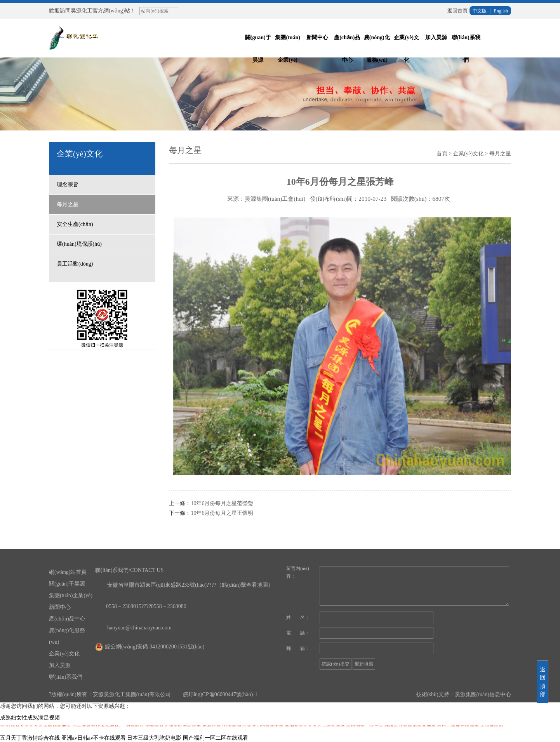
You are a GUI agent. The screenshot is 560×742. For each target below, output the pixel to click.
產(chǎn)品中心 (347, 49)
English (501, 11)
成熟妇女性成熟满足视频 (30, 718)
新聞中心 (317, 37)
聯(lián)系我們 (466, 49)
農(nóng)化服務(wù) (377, 49)
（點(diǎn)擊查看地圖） (245, 585)
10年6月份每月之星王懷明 (222, 513)
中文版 (480, 11)
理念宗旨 (68, 185)
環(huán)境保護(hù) (79, 244)
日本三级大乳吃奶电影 (154, 738)
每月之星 (68, 204)
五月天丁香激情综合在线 (30, 738)
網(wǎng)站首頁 (68, 572)
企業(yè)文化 (406, 49)
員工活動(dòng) (75, 264)
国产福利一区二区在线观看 (216, 738)
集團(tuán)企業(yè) (288, 49)
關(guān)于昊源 (258, 49)
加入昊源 (436, 37)
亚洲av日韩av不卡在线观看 (94, 738)
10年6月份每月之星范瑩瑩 (222, 503)
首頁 (442, 154)
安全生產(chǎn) (75, 224)
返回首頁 (457, 11)
